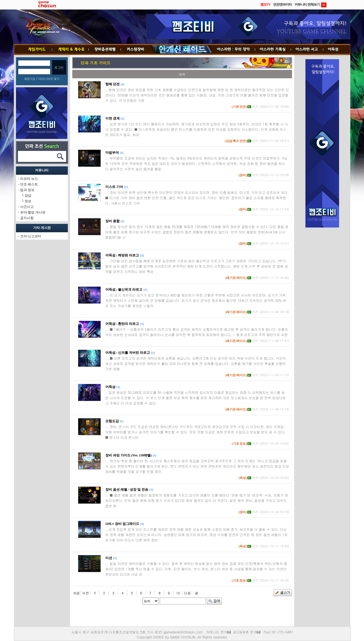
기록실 (273, 49)
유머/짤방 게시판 (33, 212)
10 (178, 593)
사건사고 (27, 207)
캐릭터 (70, 49)
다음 (187, 593)
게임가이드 (35, 49)
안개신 (182, 49)
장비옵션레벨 (105, 49)
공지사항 (27, 218)
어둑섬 (337, 49)
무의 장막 (234, 49)
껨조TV (266, 4)
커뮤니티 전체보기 (310, 4)
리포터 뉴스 (29, 179)
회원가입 (30, 79)
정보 (28, 201)
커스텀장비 (136, 49)
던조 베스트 (29, 184)
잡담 (28, 196)
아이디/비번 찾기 (49, 79)
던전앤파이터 (282, 4)
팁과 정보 (27, 190)
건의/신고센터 (31, 236)
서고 (307, 49)
